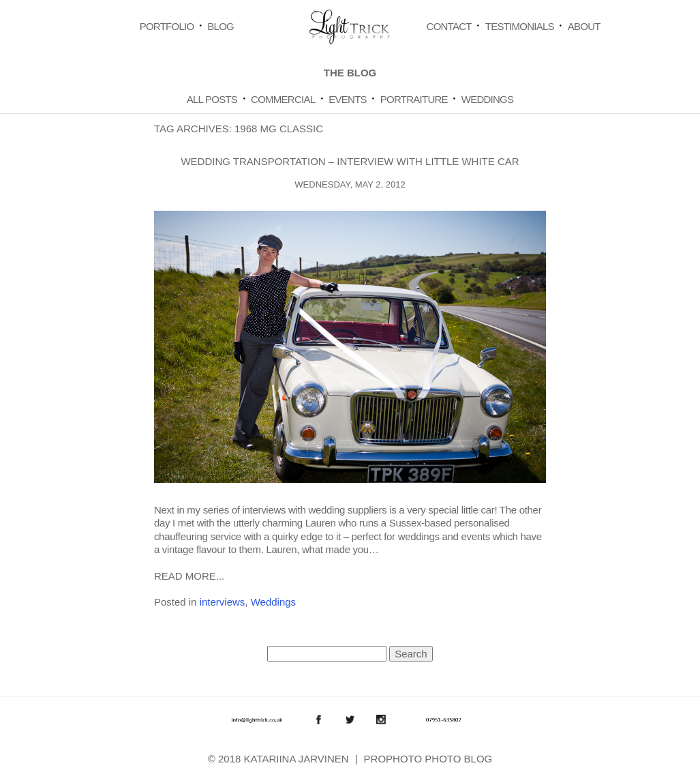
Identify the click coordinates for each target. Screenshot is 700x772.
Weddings (488, 99)
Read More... (189, 576)
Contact (449, 26)
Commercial (283, 99)
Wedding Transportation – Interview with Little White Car (350, 161)
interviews (223, 602)
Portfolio (167, 26)
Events (348, 99)
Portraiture (414, 99)
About (584, 26)
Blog (220, 26)
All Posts (212, 99)
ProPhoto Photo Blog (428, 759)
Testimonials (520, 26)
